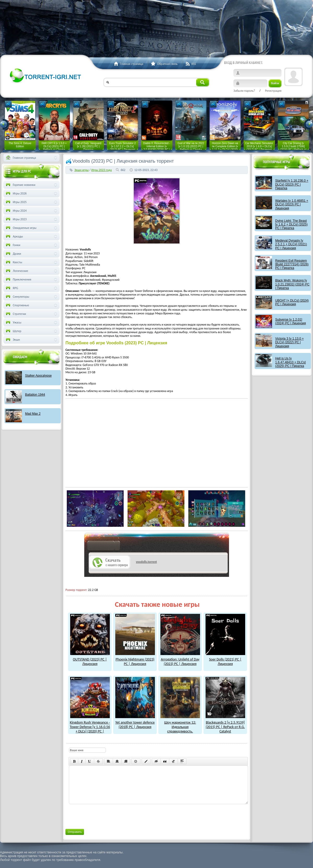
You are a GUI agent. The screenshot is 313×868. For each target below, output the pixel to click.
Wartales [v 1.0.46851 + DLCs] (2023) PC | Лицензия (292, 204)
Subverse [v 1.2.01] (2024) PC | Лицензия (291, 321)
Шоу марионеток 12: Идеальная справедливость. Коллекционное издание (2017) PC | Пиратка (180, 729)
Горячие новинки (20, 185)
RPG (11, 288)
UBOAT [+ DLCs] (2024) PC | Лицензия (292, 302)
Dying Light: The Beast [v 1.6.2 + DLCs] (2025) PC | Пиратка (291, 225)
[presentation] (108, 816)
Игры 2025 (16, 202)
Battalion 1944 (35, 395)
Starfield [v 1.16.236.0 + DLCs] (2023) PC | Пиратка (292, 184)
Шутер (13, 331)
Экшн (12, 340)
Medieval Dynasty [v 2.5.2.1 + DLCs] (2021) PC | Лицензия (291, 244)
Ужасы (13, 322)
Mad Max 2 (33, 414)
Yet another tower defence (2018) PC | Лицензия (135, 722)
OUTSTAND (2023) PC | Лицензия (90, 659)
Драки (13, 254)
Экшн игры (82, 170)
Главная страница (20, 158)
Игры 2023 (16, 219)
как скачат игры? (104, 547)
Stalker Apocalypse (38, 376)
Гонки (13, 245)
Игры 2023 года (101, 170)
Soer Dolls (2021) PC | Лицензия (225, 659)
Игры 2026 (16, 193)
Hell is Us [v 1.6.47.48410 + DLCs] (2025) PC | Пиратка (290, 362)
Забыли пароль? (244, 91)
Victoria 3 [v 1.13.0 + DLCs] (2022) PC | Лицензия (290, 342)
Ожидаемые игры (21, 228)
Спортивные (17, 305)
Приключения (18, 279)
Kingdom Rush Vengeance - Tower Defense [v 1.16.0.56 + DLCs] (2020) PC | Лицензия (90, 727)
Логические (17, 271)
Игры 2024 (16, 211)
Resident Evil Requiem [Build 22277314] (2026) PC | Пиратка (292, 264)
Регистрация (273, 91)
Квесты (14, 262)
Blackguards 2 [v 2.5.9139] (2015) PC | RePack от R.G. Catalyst (225, 725)
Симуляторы (17, 297)
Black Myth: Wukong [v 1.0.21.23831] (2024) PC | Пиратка (292, 284)
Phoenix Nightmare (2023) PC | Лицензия (135, 659)
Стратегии (16, 314)
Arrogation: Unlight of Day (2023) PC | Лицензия (180, 659)
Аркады (14, 236)
